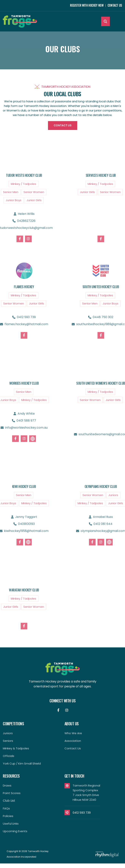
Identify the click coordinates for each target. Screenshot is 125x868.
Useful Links (11, 824)
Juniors (8, 733)
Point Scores (12, 793)
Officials (9, 756)
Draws (7, 785)
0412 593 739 (82, 813)
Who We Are (73, 733)
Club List (9, 801)
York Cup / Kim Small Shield (22, 763)
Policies (8, 816)
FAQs (6, 808)
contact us (73, 748)
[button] (119, 22)
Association (73, 741)
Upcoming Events (15, 831)
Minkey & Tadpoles (16, 748)
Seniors (8, 741)
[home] (20, 22)
